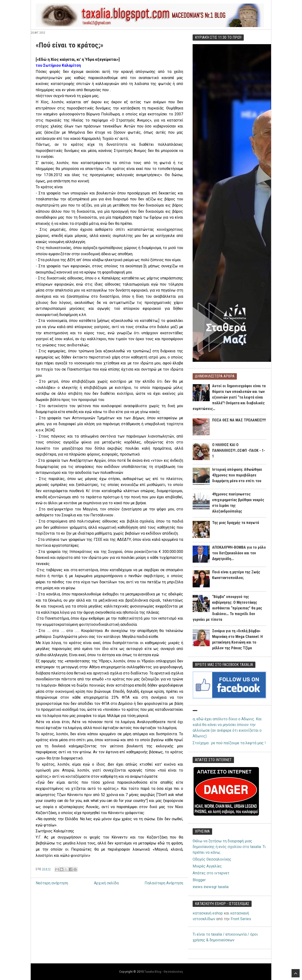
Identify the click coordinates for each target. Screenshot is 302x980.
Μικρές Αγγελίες (207, 866)
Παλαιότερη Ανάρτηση (164, 883)
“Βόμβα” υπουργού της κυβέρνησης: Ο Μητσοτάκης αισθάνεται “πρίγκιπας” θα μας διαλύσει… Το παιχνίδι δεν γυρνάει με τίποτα (227, 608)
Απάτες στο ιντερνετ (211, 873)
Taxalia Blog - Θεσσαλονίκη (163, 972)
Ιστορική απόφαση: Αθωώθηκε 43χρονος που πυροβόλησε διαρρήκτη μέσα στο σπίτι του (237, 475)
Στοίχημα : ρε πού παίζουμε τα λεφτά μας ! (229, 743)
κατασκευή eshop (208, 913)
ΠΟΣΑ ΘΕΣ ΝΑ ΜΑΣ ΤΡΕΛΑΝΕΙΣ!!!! (239, 420)
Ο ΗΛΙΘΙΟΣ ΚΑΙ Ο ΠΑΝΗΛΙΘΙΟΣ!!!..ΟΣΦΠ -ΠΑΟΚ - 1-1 (239, 450)
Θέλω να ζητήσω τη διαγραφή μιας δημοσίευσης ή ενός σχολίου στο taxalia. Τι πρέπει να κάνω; (229, 847)
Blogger (199, 880)
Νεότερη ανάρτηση (52, 883)
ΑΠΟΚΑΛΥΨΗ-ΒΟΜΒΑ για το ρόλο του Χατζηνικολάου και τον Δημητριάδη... (239, 553)
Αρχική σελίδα (106, 883)
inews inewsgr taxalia (211, 887)
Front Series (241, 919)
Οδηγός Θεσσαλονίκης (212, 859)
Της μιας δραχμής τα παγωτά (236, 523)
